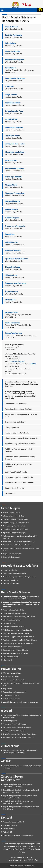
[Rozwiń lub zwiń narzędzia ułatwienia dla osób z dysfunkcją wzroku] (40, 10)
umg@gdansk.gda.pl (17, 361)
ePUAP (33, 364)
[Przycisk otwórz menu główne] (2, 10)
